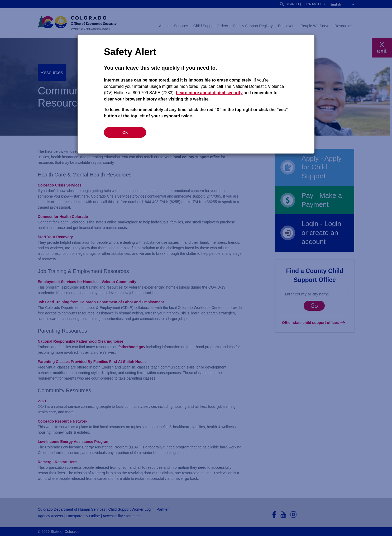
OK (125, 132)
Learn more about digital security (209, 93)
